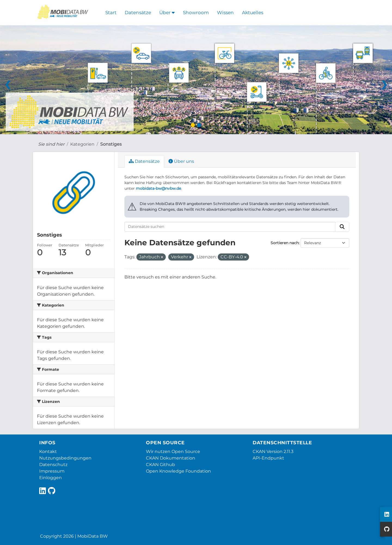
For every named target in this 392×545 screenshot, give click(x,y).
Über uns (181, 161)
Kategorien (82, 144)
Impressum (52, 471)
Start (111, 13)
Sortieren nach (285, 243)
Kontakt (48, 451)
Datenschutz (53, 465)
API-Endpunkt (268, 458)
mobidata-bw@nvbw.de (158, 188)
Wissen (225, 13)
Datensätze (138, 13)
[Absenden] (342, 227)
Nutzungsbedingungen (65, 458)
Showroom (196, 13)
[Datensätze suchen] (230, 227)
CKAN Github (160, 465)
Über (167, 13)
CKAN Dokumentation (171, 458)
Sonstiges (111, 144)
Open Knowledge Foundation (178, 471)
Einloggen (50, 478)
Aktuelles (253, 13)
